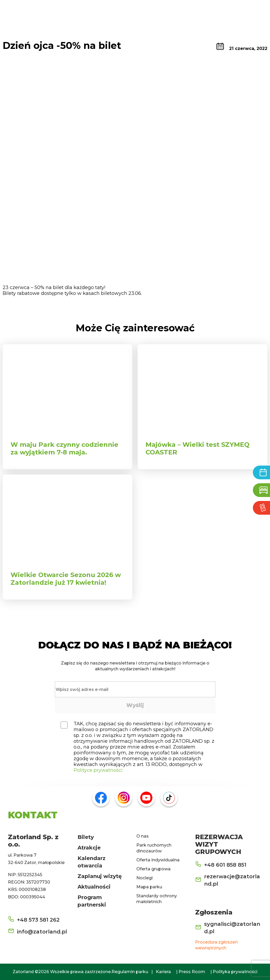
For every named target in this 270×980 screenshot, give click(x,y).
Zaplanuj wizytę (100, 876)
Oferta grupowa (153, 869)
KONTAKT (33, 815)
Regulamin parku (130, 972)
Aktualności (94, 887)
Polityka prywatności (235, 972)
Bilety (86, 837)
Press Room (192, 972)
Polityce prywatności (98, 770)
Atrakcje (89, 848)
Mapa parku (149, 887)
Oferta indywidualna (158, 860)
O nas (143, 836)
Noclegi (144, 878)
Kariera (163, 972)
